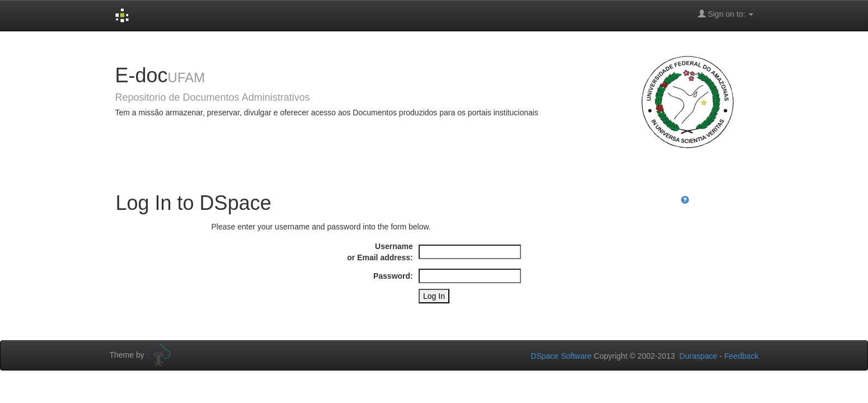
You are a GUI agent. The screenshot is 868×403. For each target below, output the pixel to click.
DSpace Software (561, 356)
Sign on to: (726, 14)
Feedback (741, 356)
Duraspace (698, 356)
